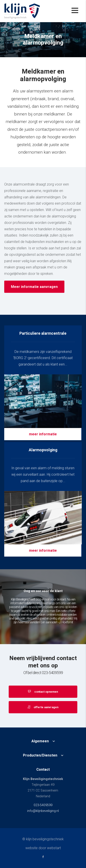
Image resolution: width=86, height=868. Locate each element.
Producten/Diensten (40, 755)
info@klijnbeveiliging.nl (43, 811)
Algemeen (40, 741)
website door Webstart (43, 848)
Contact (43, 770)
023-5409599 (43, 805)
